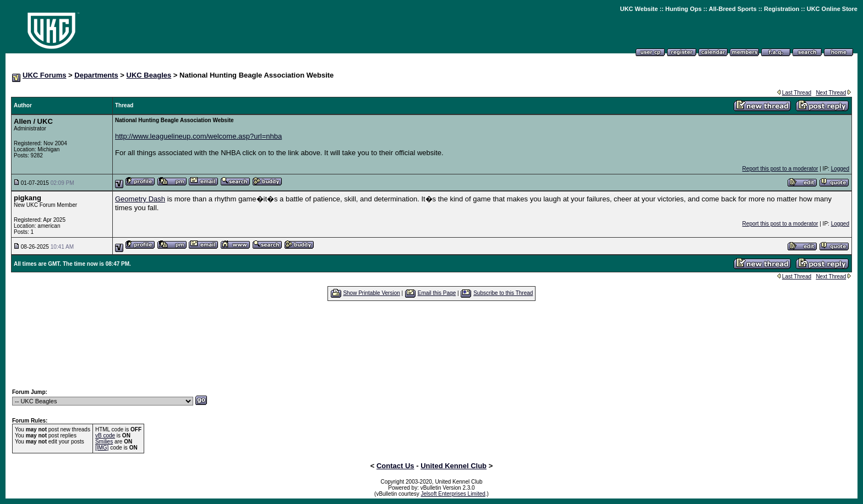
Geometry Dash (140, 199)
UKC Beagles (149, 75)
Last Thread (797, 93)
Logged (840, 169)
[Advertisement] (431, 344)
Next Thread (831, 93)
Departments (96, 75)
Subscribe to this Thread (503, 293)
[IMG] (102, 448)
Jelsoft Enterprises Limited (453, 494)
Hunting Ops (684, 9)
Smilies (104, 442)
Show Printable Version (371, 293)
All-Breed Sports (733, 9)
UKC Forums (44, 75)
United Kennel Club (454, 466)
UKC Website (639, 9)
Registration (782, 9)
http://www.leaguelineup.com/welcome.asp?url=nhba (198, 136)
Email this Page (437, 293)
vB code (105, 435)
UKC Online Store (832, 9)
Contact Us (395, 466)
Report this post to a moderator (780, 169)
